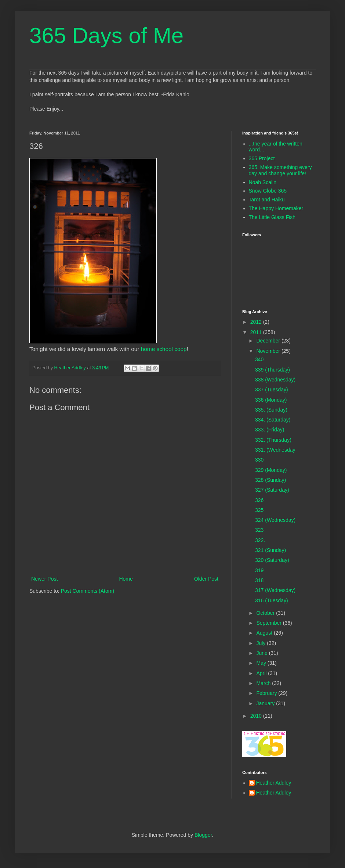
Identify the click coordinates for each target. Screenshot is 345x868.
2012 (257, 322)
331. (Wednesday (275, 450)
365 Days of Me (106, 35)
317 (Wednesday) (275, 590)
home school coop (164, 349)
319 (259, 570)
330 (259, 460)
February (267, 693)
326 (259, 500)
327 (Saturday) (272, 490)
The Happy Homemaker (276, 208)
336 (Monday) (271, 400)
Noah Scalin (263, 182)
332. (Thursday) (273, 440)
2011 (257, 332)
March (264, 683)
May (262, 663)
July (262, 643)
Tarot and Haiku (267, 200)
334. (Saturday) (273, 420)
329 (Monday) (271, 470)
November (269, 351)
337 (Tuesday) (272, 390)
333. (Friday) (270, 430)
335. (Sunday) (271, 410)
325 (259, 510)
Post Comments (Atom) (88, 591)
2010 (257, 716)
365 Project (262, 158)
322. (260, 540)
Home (126, 579)
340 (259, 359)
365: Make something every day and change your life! (280, 170)
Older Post (206, 579)
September (269, 623)
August (265, 633)
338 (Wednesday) (275, 380)
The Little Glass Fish (272, 217)
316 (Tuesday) (272, 600)
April (262, 673)
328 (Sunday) (270, 480)
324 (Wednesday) (275, 520)
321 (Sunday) (270, 550)
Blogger (203, 835)
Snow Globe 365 (268, 191)
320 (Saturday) (272, 560)
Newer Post (44, 579)
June (262, 653)
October (266, 613)
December (269, 341)
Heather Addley (274, 783)
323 (259, 530)
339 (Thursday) (273, 370)
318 (259, 580)
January (266, 703)
